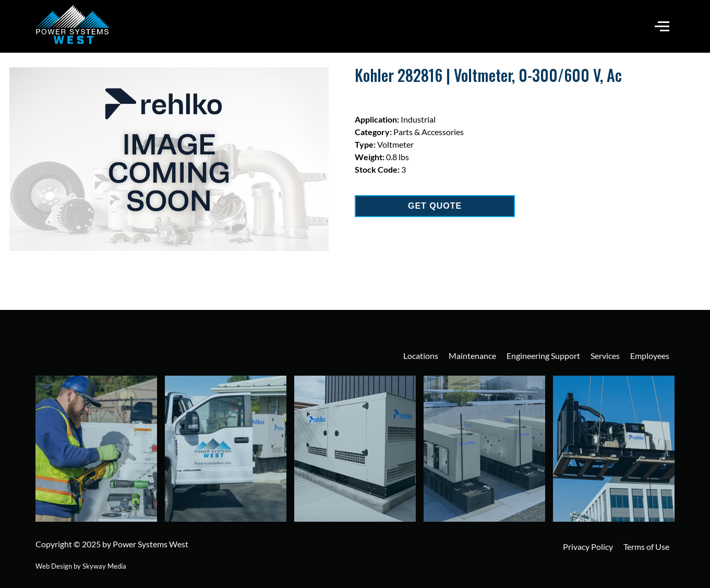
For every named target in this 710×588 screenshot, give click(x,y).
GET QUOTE (435, 206)
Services (605, 356)
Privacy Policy (588, 547)
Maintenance (472, 356)
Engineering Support (543, 356)
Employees (650, 356)
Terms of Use (646, 547)
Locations (421, 356)
